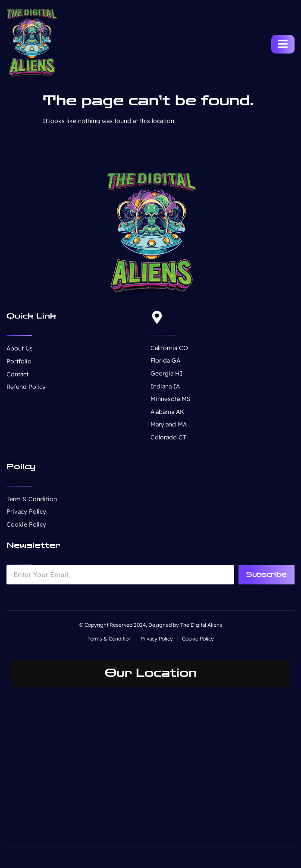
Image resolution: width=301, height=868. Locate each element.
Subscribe (267, 574)
